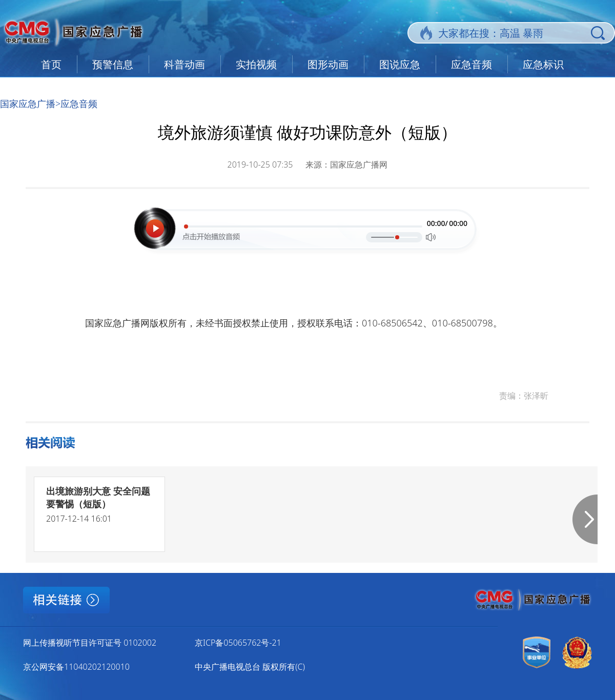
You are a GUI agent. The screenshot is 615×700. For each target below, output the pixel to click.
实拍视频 (256, 64)
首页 (51, 64)
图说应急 (400, 64)
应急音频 (471, 64)
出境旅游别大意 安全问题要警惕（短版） (98, 497)
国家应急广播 (28, 104)
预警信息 (113, 64)
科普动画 (184, 64)
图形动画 (328, 64)
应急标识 (543, 64)
